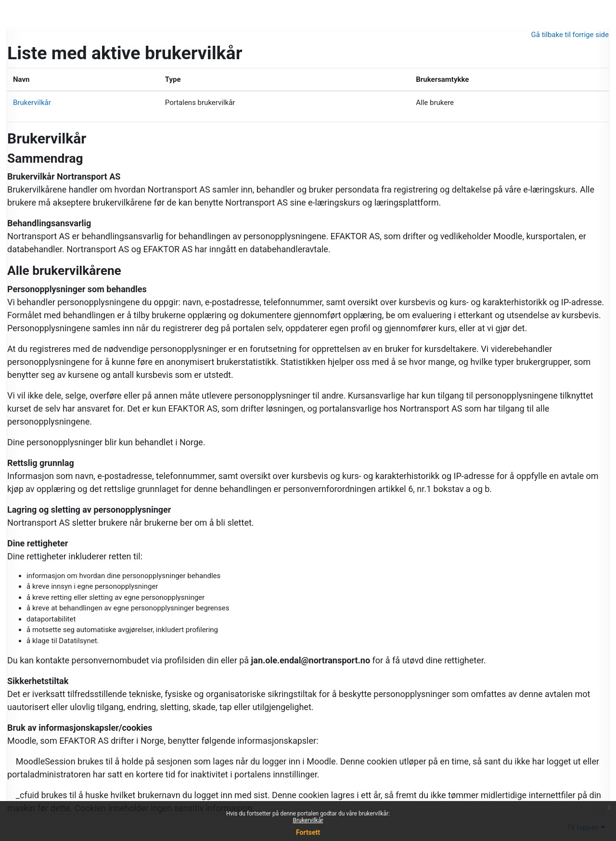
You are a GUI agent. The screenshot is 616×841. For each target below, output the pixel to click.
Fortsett (308, 832)
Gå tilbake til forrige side (570, 35)
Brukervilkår (308, 820)
